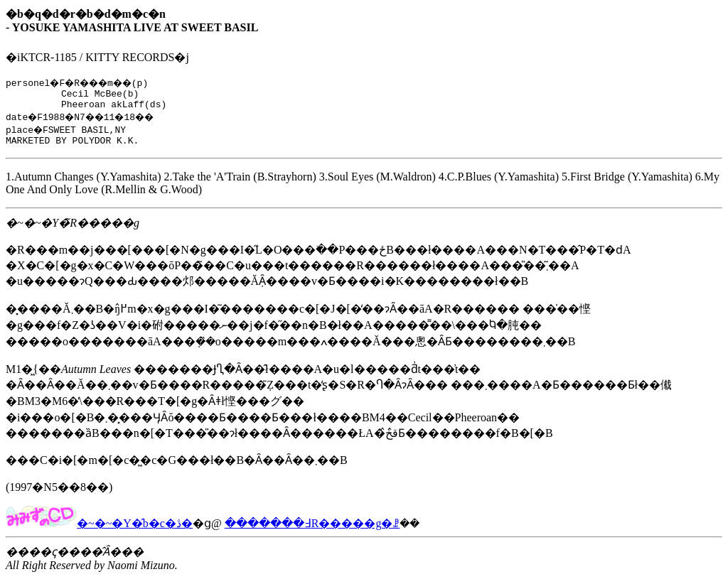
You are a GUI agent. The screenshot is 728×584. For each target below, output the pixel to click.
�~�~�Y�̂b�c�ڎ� (99, 530)
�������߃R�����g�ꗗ (312, 530)
